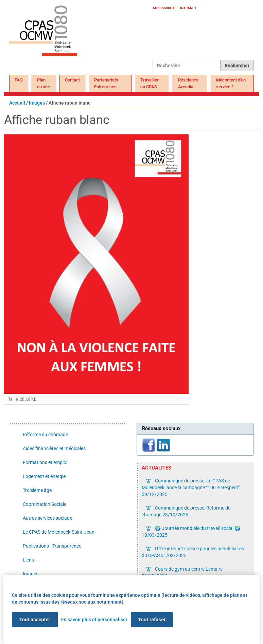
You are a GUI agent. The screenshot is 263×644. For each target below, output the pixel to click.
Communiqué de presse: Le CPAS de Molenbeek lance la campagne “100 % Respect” (191, 487)
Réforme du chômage (45, 435)
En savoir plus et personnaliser (94, 620)
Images (37, 103)
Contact (72, 80)
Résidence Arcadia (188, 83)
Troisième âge (37, 490)
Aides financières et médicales (54, 448)
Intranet (188, 8)
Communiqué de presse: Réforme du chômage (186, 511)
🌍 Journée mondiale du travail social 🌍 (191, 532)
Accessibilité (165, 8)
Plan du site (43, 83)
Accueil (17, 103)
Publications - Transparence (52, 546)
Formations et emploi (45, 462)
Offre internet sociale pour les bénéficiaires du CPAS (193, 552)
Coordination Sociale (45, 504)
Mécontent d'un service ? (231, 83)
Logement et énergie (44, 476)
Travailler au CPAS (150, 83)
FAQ (19, 80)
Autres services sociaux (47, 518)
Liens (28, 560)
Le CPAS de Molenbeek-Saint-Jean (59, 532)
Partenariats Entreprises (106, 83)
